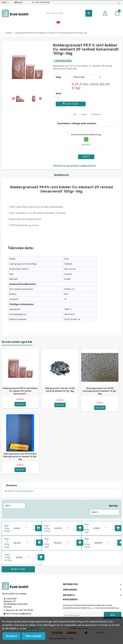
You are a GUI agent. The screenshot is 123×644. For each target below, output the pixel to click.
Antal (58, 94)
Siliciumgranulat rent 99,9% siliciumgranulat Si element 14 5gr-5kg (100, 391)
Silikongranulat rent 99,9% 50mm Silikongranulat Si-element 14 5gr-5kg (20, 457)
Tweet (83, 115)
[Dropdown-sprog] (20, 3)
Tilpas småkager (33, 636)
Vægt (58, 77)
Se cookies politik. (37, 628)
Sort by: (113, 507)
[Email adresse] (83, 616)
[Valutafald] (5, 3)
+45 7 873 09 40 (41, 3)
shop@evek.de (25, 615)
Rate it (86, 157)
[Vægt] (87, 77)
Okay (113, 616)
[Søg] (68, 13)
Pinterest (96, 115)
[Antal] (71, 98)
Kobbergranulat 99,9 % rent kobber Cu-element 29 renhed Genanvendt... (20, 391)
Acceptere (11, 636)
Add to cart (38, 529)
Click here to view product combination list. (75, 166)
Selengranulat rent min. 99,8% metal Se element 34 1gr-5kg (60, 390)
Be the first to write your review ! (19, 492)
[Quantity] (28, 529)
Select (96, 514)
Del (74, 115)
